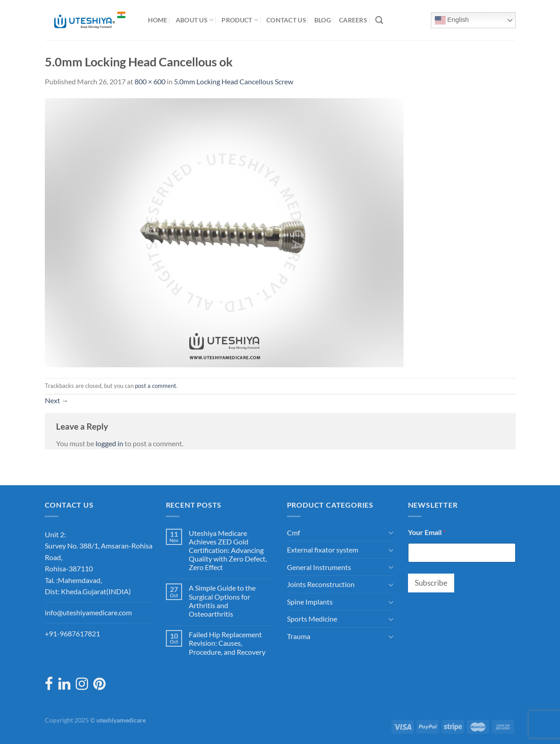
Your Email (427, 532)
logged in (109, 443)
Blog (323, 20)
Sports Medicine (312, 619)
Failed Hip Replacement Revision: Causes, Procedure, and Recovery (227, 643)
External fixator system (323, 550)
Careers (353, 20)
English (452, 20)
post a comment (156, 386)
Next (57, 400)
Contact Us (286, 20)
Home (158, 20)
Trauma (299, 636)
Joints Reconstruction (321, 584)
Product (240, 20)
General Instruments (319, 567)
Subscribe (431, 583)
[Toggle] (391, 532)
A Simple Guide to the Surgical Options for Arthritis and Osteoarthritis (222, 601)
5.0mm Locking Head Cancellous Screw (234, 81)
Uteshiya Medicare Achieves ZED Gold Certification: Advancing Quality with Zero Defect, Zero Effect (228, 550)
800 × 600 (150, 81)
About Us (195, 20)
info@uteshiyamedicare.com (88, 612)
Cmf (293, 533)
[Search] (379, 20)
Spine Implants (310, 602)
